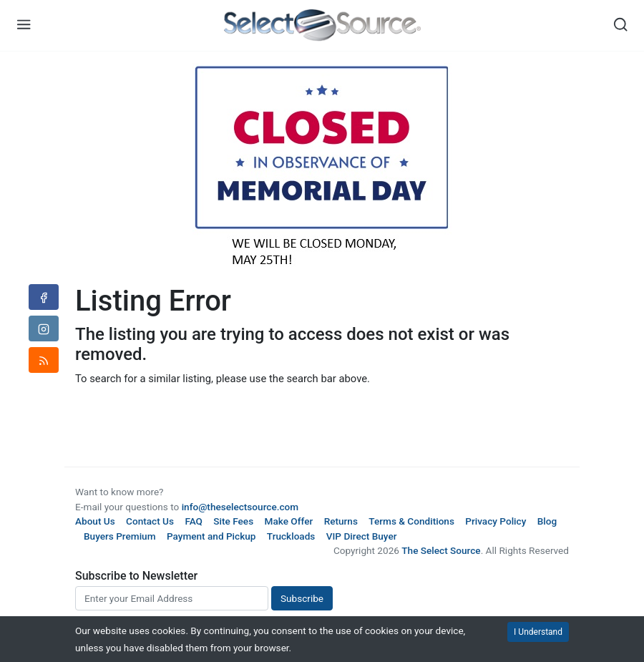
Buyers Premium (120, 536)
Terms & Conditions (411, 521)
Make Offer (289, 521)
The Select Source (441, 550)
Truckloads (291, 536)
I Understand (538, 632)
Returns (341, 521)
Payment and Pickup (211, 536)
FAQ (194, 521)
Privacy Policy (496, 521)
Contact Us (150, 521)
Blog (547, 521)
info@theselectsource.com (240, 507)
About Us (95, 521)
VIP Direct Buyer (362, 536)
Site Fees (233, 521)
